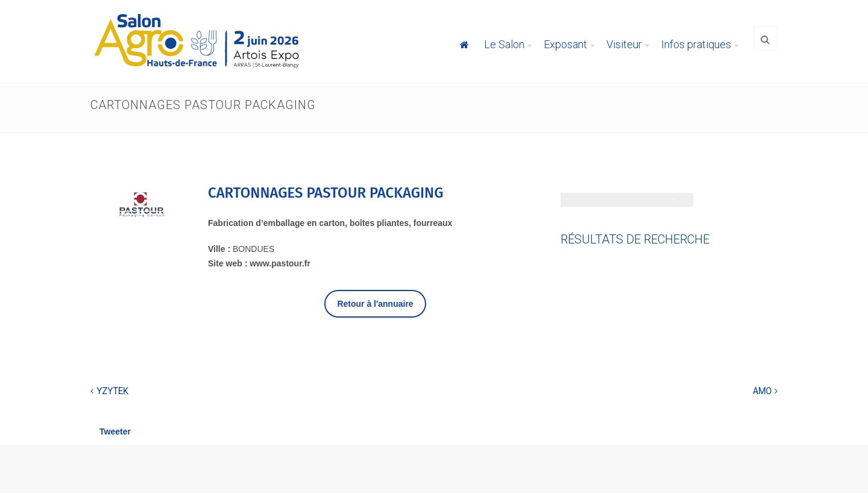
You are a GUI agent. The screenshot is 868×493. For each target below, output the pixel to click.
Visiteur (624, 44)
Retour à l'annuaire (375, 304)
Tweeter (115, 432)
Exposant (565, 44)
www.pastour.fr (280, 263)
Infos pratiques (696, 44)
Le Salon (504, 44)
